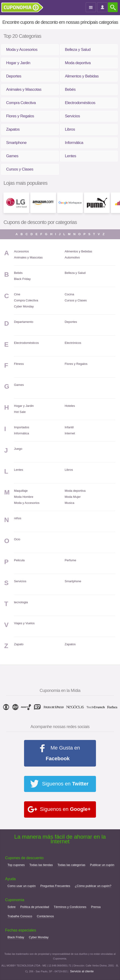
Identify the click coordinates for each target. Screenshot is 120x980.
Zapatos (13, 129)
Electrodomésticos (80, 103)
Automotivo (72, 257)
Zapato (19, 644)
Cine (17, 294)
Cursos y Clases (20, 169)
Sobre (12, 907)
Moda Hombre (24, 497)
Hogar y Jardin (18, 63)
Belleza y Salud (78, 50)
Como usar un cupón (22, 886)
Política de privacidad (35, 907)
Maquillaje (21, 491)
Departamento (24, 322)
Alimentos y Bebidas (82, 76)
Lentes (71, 156)
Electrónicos (73, 343)
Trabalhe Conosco (20, 916)
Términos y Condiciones (70, 907)
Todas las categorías (71, 865)
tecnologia (21, 602)
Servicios (72, 116)
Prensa (96, 907)
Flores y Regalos (20, 116)
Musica (69, 503)
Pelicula (19, 560)
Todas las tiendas (41, 865)
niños (18, 518)
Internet (70, 433)
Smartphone (16, 143)
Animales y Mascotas (24, 89)
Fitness (19, 364)
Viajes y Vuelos (24, 623)
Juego (18, 449)
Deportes (14, 76)
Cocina (69, 294)
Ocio (17, 539)
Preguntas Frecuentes (55, 886)
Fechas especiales (21, 930)
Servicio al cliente (82, 971)
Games (12, 156)
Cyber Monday (24, 306)
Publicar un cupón (102, 865)
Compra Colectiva (21, 103)
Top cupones (16, 865)
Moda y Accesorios (22, 50)
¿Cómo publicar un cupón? (93, 886)
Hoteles (70, 406)
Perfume (70, 560)
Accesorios (21, 251)
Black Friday (22, 279)
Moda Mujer (73, 497)
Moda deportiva (78, 63)
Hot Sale (20, 412)
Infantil (69, 427)
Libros (70, 129)
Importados (22, 427)
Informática (74, 143)
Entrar (103, 7)
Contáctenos (45, 916)
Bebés (70, 89)
